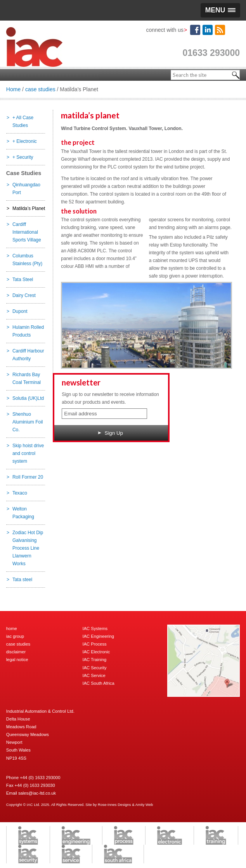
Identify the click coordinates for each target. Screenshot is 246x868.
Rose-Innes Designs (114, 805)
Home (13, 89)
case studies (40, 89)
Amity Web (144, 805)
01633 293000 (211, 53)
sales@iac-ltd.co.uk (37, 793)
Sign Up (110, 433)
